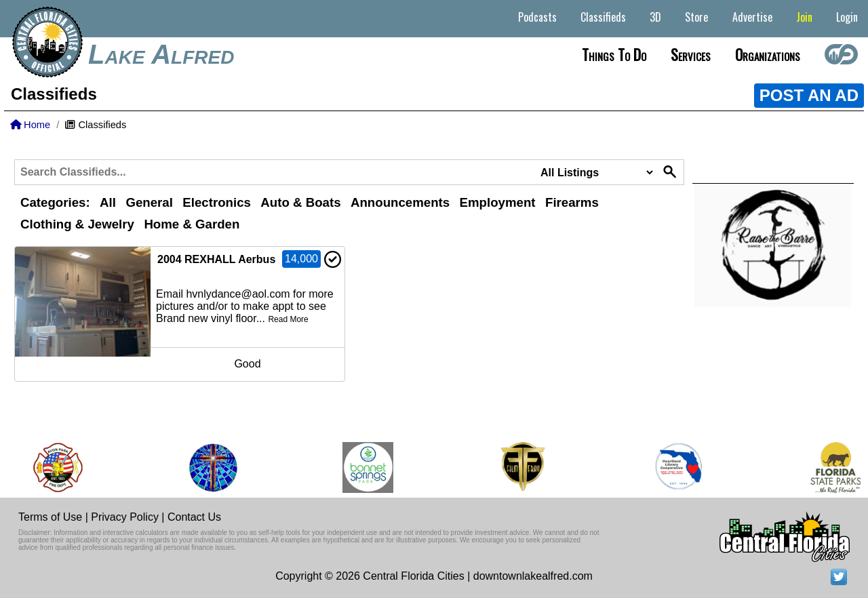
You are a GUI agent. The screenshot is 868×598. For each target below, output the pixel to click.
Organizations (768, 54)
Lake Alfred (161, 54)
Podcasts (537, 17)
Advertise (752, 17)
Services (691, 54)
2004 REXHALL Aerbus (216, 259)
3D (655, 17)
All (108, 202)
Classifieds (603, 17)
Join (804, 17)
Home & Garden (192, 224)
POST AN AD (809, 95)
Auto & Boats (300, 202)
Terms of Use (50, 517)
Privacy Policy (125, 517)
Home (30, 125)
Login (847, 17)
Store (696, 17)
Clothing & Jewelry (77, 224)
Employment (498, 202)
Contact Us (194, 517)
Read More (288, 319)
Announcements (400, 202)
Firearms (572, 202)
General (149, 202)
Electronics (217, 202)
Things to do (614, 54)
